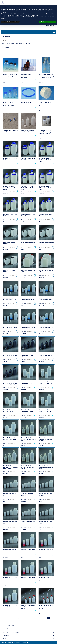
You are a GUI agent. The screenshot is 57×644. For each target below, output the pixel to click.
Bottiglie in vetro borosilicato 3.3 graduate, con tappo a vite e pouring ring (11, 105)
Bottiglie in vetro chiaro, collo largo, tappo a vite (10, 75)
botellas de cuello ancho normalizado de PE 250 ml (11, 578)
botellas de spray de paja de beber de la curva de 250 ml (28, 607)
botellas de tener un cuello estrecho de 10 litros (9, 188)
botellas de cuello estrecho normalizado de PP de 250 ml (10, 467)
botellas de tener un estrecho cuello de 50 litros (45, 188)
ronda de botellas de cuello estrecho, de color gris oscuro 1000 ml (46, 355)
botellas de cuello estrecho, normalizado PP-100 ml (45, 439)
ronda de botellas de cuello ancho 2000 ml (9, 439)
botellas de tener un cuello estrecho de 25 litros (27, 188)
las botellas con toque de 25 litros (46, 215)
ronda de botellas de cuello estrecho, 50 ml (10, 299)
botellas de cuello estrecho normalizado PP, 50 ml (28, 439)
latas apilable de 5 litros (28, 242)
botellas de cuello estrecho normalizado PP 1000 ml (46, 467)
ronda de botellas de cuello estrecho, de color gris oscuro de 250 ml (10, 355)
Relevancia (22, 53)
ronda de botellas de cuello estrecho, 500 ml (10, 327)
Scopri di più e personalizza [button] (10, 22)
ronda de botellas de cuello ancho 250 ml (9, 411)
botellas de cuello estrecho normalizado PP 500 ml (28, 467)
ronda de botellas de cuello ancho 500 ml (27, 411)
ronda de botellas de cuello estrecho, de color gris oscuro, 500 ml (28, 355)
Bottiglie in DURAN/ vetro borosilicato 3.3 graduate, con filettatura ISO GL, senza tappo (46, 77)
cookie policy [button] (4, 12)
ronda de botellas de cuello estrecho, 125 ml (28, 299)
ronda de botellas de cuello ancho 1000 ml (45, 411)
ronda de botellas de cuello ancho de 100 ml (45, 383)
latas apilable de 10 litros (46, 242)
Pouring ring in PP (26, 102)
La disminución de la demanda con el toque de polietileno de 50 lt (46, 132)
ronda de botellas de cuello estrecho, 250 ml (46, 299)
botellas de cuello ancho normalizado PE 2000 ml (10, 606)
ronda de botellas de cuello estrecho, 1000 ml (28, 327)
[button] (55, 2)
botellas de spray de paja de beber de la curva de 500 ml (46, 607)
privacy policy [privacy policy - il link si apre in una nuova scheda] (44, 9)
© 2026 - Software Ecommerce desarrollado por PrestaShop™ (15, 642)
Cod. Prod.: (6, 80)
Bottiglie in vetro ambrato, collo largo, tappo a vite (27, 76)
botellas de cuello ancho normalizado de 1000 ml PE (46, 579)
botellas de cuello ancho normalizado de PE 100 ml (46, 550)
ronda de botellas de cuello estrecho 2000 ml (46, 327)
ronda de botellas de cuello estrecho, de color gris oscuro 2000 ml (10, 383)
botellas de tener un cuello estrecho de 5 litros (45, 160)
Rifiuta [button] (43, 22)
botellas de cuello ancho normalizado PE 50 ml (28, 550)
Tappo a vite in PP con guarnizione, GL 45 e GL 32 (45, 104)
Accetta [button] (52, 22)
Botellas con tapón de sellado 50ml (27, 131)
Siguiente (54, 618)
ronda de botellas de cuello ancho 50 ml (27, 383)
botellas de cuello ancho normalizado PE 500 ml (28, 578)
